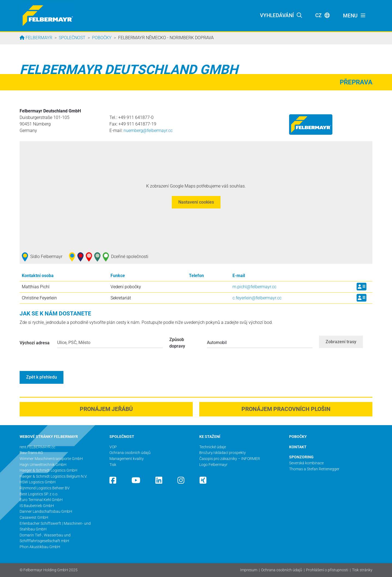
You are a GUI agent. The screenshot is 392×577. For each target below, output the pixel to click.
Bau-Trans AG (31, 453)
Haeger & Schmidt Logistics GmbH (48, 470)
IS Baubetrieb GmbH (37, 506)
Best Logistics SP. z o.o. (39, 494)
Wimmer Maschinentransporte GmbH (51, 459)
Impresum (249, 570)
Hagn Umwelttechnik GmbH (43, 465)
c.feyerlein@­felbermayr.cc (257, 298)
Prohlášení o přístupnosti (327, 570)
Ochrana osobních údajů (282, 570)
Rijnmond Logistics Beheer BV (45, 488)
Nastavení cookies (196, 202)
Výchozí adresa (35, 343)
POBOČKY (298, 437)
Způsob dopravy (177, 343)
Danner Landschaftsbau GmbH (46, 512)
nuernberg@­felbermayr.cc (148, 131)
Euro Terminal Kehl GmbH (41, 500)
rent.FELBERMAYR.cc (37, 447)
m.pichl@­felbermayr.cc (254, 287)
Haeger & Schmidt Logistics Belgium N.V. (53, 476)
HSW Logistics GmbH (38, 482)
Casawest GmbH (34, 518)
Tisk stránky (362, 570)
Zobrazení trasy (341, 342)
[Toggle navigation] (354, 16)
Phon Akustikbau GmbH (40, 547)
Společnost (72, 38)
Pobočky (102, 38)
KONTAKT (298, 447)
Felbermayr (38, 38)
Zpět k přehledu (42, 377)
